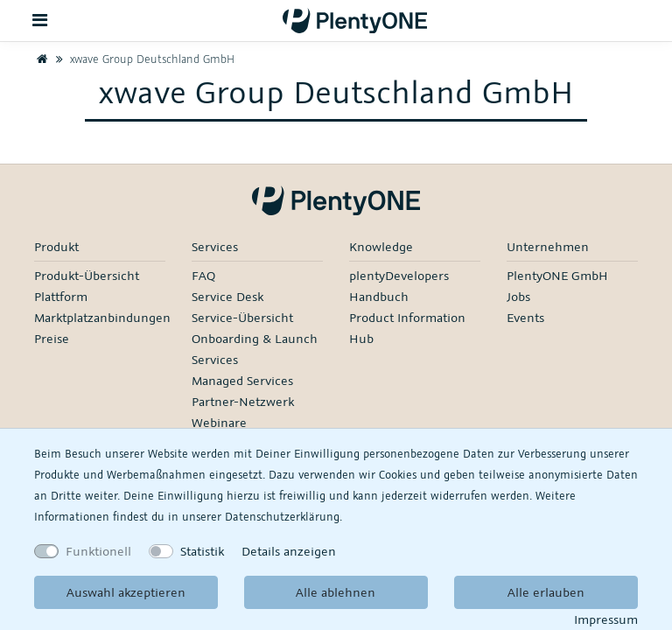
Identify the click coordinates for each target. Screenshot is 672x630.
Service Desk (227, 296)
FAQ (203, 275)
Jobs (518, 296)
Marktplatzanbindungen (102, 317)
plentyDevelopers (399, 275)
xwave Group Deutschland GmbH (143, 59)
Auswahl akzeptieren (126, 592)
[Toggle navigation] (40, 21)
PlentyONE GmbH (557, 275)
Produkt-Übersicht (87, 275)
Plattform (61, 296)
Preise (52, 338)
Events (525, 317)
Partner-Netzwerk (243, 401)
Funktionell (98, 551)
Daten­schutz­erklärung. (283, 516)
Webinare (219, 422)
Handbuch (379, 296)
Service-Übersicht (242, 317)
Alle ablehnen (336, 592)
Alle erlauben (546, 592)
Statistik (202, 551)
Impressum (606, 619)
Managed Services (242, 380)
